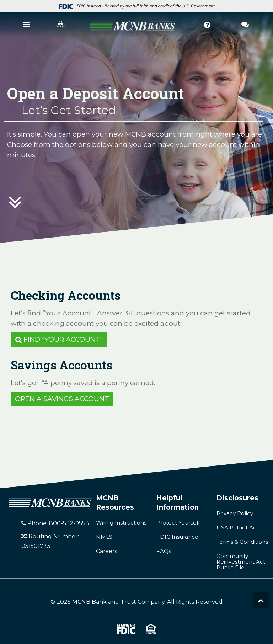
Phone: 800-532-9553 (55, 523)
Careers (106, 551)
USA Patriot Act (237, 528)
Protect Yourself (178, 523)
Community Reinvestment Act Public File (241, 562)
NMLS (104, 537)
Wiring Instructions (121, 523)
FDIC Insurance (177, 537)
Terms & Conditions (242, 542)
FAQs (164, 551)
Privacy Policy (235, 513)
